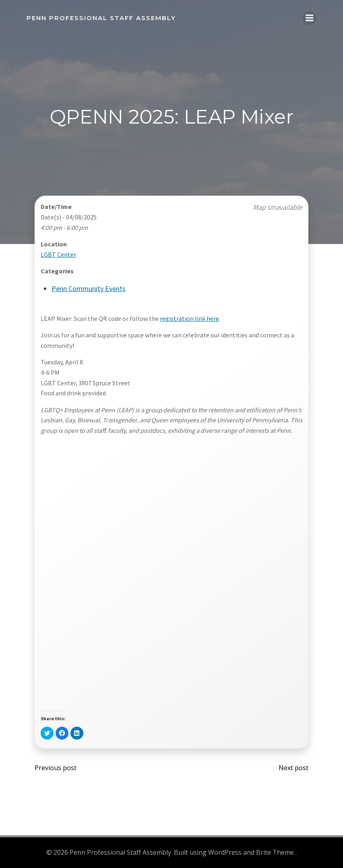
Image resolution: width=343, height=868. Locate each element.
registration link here (189, 318)
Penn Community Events (89, 288)
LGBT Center (58, 254)
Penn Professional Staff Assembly (101, 18)
